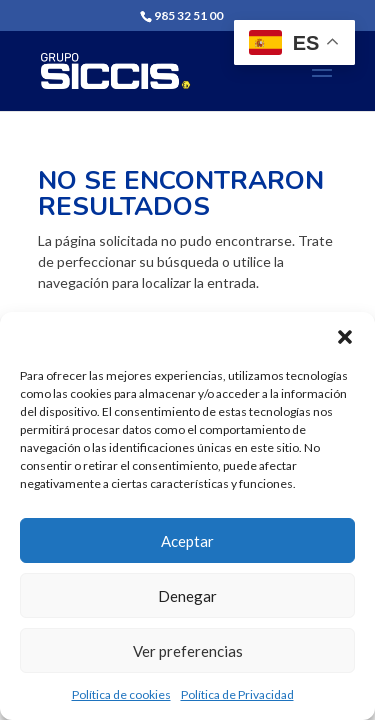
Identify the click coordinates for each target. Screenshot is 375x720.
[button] (345, 337)
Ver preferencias (188, 651)
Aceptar (187, 541)
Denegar (187, 596)
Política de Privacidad (237, 694)
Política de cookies (121, 694)
